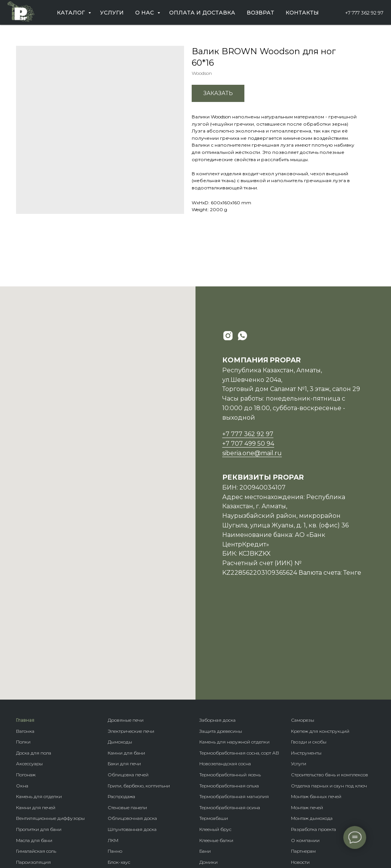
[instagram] (228, 336)
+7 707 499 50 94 (248, 444)
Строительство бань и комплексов (330, 686)
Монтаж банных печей (316, 708)
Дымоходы (120, 654)
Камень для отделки (39, 708)
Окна (22, 697)
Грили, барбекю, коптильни (139, 697)
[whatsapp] (242, 336)
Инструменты (306, 665)
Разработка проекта (313, 741)
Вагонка (25, 643)
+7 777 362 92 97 (364, 13)
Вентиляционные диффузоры (50, 730)
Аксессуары (29, 676)
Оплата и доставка (202, 13)
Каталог (72, 13)
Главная (25, 632)
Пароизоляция (33, 774)
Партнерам (303, 763)
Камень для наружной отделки (234, 654)
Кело (113, 796)
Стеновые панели (127, 719)
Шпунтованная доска (132, 741)
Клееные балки (216, 752)
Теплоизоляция (34, 785)
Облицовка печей (128, 686)
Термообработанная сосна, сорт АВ (239, 665)
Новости (300, 774)
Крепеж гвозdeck (219, 807)
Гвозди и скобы (309, 654)
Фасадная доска (126, 807)
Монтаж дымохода (312, 730)
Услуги (112, 13)
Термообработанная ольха (229, 697)
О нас (145, 13)
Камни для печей (36, 719)
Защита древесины (221, 643)
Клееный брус (215, 741)
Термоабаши (214, 730)
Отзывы (300, 785)
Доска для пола (34, 665)
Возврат (260, 13)
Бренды (208, 785)
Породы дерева (217, 796)
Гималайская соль (36, 763)
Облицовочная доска (132, 730)
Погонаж (26, 686)
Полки (23, 654)
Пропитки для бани (39, 741)
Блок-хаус (119, 774)
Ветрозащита (31, 807)
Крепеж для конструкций (320, 643)
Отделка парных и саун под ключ (329, 697)
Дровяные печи (126, 632)
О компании (305, 752)
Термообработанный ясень (230, 686)
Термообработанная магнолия (234, 708)
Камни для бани (126, 665)
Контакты (302, 13)
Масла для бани (34, 752)
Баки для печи (124, 676)
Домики (208, 774)
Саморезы (303, 632)
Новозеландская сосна (225, 676)
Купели (24, 817)
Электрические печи (131, 643)
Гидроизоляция (35, 796)
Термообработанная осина (230, 719)
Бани (205, 763)
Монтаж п (302, 719)
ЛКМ (113, 752)
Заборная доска (217, 632)
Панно (115, 763)
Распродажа (121, 708)
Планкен (117, 785)
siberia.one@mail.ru (252, 453)
